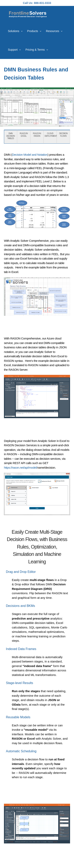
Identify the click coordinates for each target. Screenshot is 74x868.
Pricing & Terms (35, 50)
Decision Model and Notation (30, 155)
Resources (53, 31)
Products (33, 31)
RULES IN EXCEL (24, 135)
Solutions (14, 31)
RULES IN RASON (37, 135)
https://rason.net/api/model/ (21, 468)
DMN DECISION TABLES (11, 136)
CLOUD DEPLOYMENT (51, 135)
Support (13, 50)
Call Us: (28, 3)
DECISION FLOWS (63, 135)
